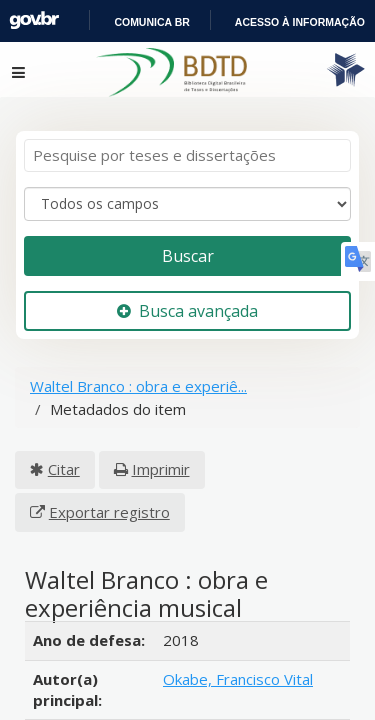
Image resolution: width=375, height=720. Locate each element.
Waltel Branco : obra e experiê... (137, 367)
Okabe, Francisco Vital (238, 617)
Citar (55, 450)
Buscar (188, 236)
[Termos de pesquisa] (187, 137)
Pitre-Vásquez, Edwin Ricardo (234, 687)
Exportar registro (267, 450)
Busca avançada (187, 291)
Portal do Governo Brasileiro (151, 21)
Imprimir (141, 450)
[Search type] (187, 186)
